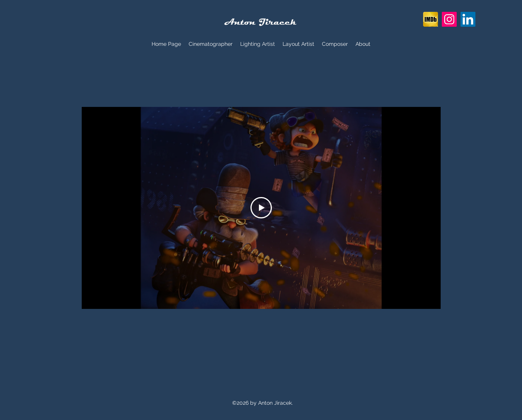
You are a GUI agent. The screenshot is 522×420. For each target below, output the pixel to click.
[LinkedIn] (468, 19)
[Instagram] (449, 19)
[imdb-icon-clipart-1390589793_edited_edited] (431, 19)
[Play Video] (261, 208)
